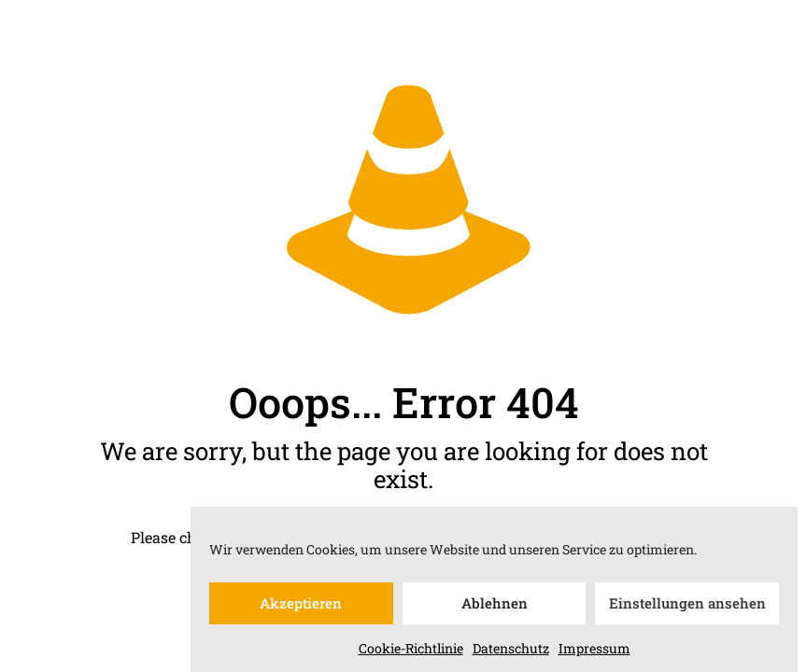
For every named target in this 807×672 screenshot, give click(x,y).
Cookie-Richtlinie (411, 652)
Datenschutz (511, 652)
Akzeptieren (301, 608)
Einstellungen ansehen (687, 608)
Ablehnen (495, 608)
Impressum (595, 652)
